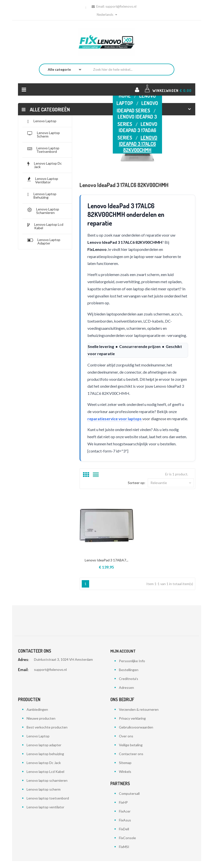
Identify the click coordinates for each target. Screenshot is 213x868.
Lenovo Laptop (38, 743)
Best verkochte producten (47, 734)
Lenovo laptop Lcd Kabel (45, 778)
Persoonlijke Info (132, 668)
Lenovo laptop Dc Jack (44, 770)
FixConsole (127, 845)
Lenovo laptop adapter (44, 752)
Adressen (126, 694)
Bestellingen (129, 677)
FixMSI (124, 854)
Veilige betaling (131, 752)
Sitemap (125, 770)
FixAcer (125, 818)
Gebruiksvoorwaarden (136, 734)
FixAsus (125, 827)
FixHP (123, 809)
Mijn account (123, 658)
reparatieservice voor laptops (115, 419)
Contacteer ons (131, 761)
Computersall (129, 800)
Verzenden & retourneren (139, 716)
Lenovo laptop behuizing (45, 761)
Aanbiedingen (37, 716)
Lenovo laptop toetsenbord (48, 805)
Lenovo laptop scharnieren (47, 787)
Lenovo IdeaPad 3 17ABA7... (106, 567)
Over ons (126, 743)
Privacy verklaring (132, 725)
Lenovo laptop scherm (44, 796)
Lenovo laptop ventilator (45, 814)
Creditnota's (129, 686)
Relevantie (171, 490)
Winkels (125, 778)
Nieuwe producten (41, 725)
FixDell (124, 836)
